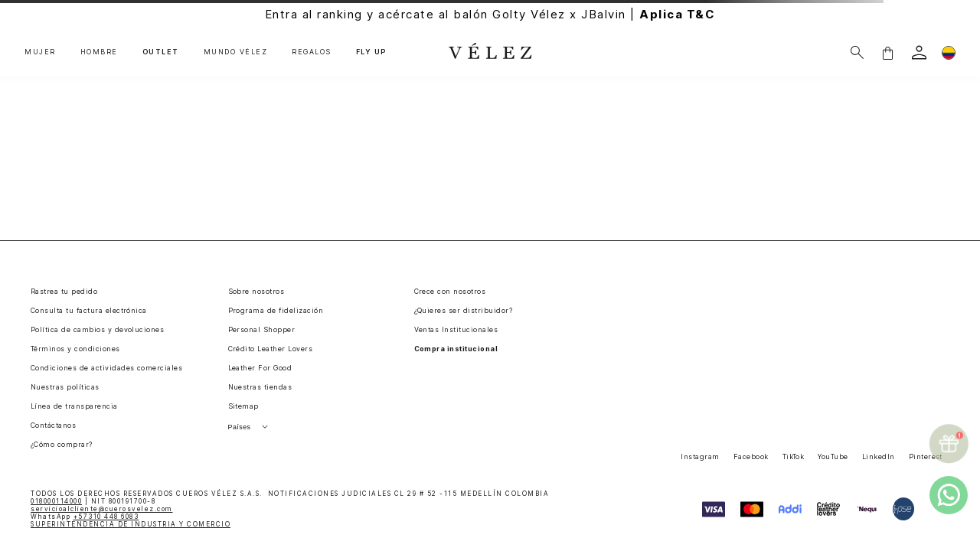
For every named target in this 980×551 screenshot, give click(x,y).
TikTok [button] (794, 456)
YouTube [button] (833, 456)
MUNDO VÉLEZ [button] (236, 52)
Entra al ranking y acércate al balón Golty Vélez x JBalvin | (490, 14)
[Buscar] (857, 52)
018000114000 (56, 501)
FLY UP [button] (371, 52)
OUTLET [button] (161, 52)
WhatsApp (85, 517)
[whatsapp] (949, 495)
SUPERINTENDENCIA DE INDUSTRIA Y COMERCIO (131, 524)
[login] (919, 52)
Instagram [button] (700, 456)
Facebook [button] (751, 456)
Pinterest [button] (926, 456)
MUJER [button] (40, 52)
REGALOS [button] (312, 52)
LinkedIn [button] (879, 456)
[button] (887, 52)
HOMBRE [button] (99, 52)
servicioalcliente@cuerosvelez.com (102, 509)
